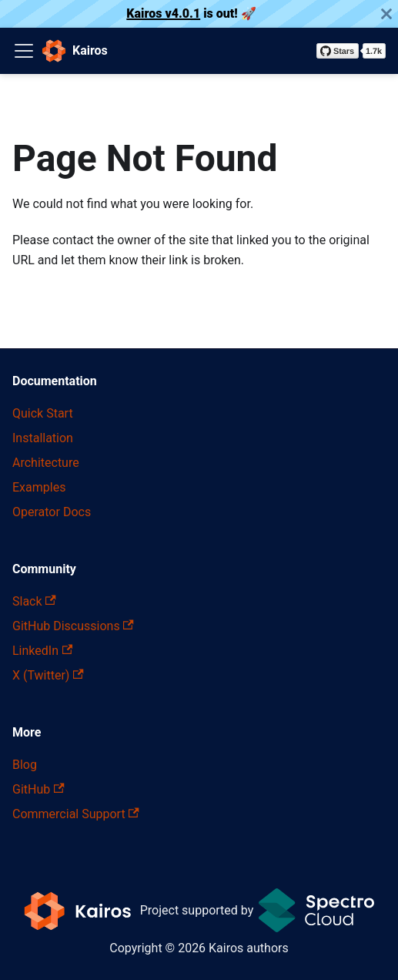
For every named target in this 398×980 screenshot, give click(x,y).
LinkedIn (42, 651)
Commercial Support (76, 814)
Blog (25, 765)
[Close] (386, 14)
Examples (39, 487)
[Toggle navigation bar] (24, 51)
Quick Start (43, 413)
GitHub (38, 789)
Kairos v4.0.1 (163, 13)
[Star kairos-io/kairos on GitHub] (351, 51)
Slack (34, 601)
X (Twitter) (48, 675)
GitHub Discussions (73, 626)
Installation (43, 438)
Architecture (46, 463)
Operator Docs (52, 512)
